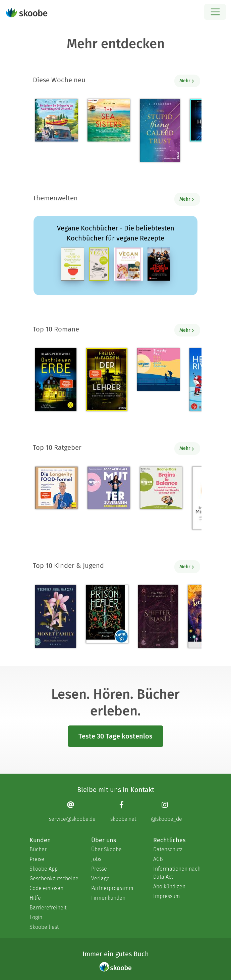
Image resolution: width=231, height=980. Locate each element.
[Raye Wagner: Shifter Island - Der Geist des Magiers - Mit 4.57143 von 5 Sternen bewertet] (158, 616)
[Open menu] (215, 12)
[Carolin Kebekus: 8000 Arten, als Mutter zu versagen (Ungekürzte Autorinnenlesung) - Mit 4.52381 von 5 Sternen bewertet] (109, 488)
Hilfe (35, 898)
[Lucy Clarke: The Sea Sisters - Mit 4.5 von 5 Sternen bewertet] (109, 120)
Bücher (38, 849)
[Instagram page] (166, 811)
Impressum (167, 896)
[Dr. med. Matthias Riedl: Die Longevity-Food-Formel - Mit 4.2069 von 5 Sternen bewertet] (56, 488)
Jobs (96, 859)
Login (36, 917)
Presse (99, 869)
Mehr (187, 81)
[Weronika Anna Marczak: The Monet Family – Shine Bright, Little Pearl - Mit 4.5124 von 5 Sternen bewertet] (56, 616)
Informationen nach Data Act (177, 873)
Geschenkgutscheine (54, 878)
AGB (158, 859)
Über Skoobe (106, 849)
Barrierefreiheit (48, 908)
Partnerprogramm (112, 888)
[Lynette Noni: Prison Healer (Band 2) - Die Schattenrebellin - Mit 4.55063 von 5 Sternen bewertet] (107, 614)
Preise (37, 859)
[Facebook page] (123, 811)
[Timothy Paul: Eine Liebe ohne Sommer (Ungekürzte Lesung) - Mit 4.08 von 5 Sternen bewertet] (158, 369)
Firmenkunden (108, 898)
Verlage (100, 878)
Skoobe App (44, 869)
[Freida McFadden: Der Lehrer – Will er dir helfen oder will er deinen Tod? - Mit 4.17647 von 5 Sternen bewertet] (107, 380)
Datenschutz (168, 849)
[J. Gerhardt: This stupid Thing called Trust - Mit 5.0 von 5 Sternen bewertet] (160, 130)
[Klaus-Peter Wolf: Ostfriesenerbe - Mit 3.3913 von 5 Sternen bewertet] (56, 380)
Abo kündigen (169, 887)
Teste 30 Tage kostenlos (115, 736)
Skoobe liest (44, 927)
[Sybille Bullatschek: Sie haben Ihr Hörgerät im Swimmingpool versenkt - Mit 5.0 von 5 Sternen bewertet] (56, 120)
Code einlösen (46, 888)
